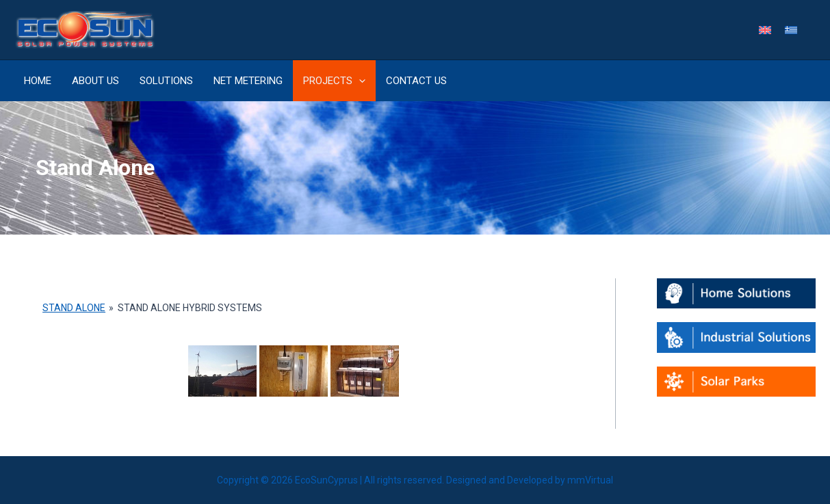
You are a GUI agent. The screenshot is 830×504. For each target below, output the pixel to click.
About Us (95, 81)
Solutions (166, 81)
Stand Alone (74, 308)
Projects (334, 81)
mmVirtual (590, 480)
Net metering (248, 81)
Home (38, 81)
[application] (359, 81)
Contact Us (416, 81)
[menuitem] (765, 30)
